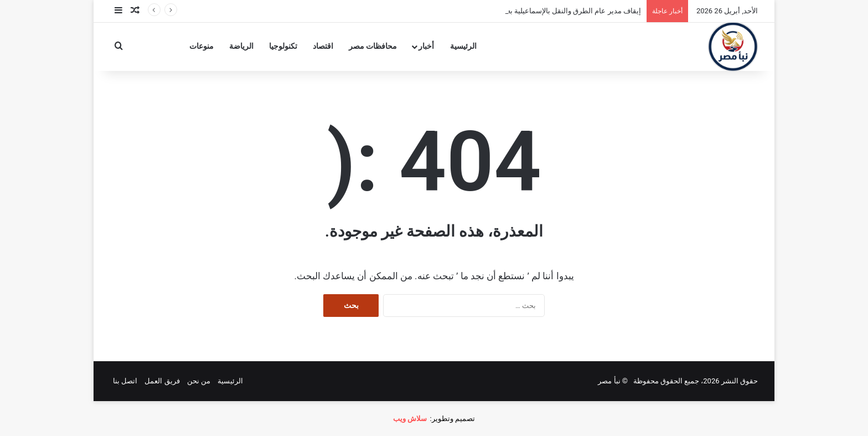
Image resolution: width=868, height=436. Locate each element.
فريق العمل (162, 381)
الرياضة (241, 46)
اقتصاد (323, 46)
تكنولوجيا (283, 46)
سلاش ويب (410, 419)
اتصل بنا (125, 381)
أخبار (426, 46)
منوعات (201, 46)
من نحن (199, 381)
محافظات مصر (373, 46)
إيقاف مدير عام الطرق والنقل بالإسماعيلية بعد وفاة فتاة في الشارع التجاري (529, 11)
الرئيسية (463, 46)
